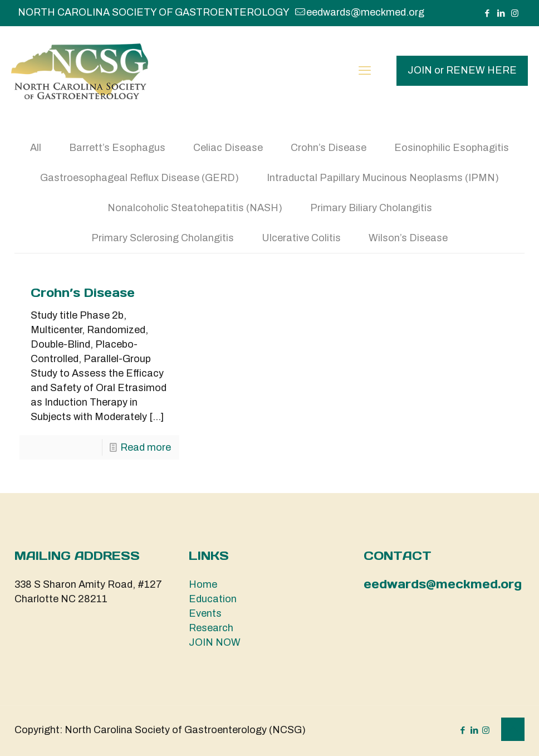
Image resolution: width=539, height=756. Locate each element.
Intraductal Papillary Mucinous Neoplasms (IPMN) (383, 178)
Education (213, 599)
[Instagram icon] (515, 13)
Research (211, 628)
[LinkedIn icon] (501, 13)
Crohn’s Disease (329, 148)
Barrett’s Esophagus (117, 148)
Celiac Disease (228, 148)
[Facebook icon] (487, 13)
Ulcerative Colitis (301, 238)
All (36, 148)
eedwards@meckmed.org (443, 584)
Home (203, 584)
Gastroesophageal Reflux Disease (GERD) (139, 178)
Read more (146, 447)
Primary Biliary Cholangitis (371, 208)
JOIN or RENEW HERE (462, 70)
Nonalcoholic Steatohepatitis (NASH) (195, 208)
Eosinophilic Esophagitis (452, 148)
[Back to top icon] (513, 729)
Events (205, 613)
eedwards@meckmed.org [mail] (365, 12)
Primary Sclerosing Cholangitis (163, 238)
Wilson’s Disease (408, 238)
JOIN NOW (215, 642)
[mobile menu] (365, 71)
